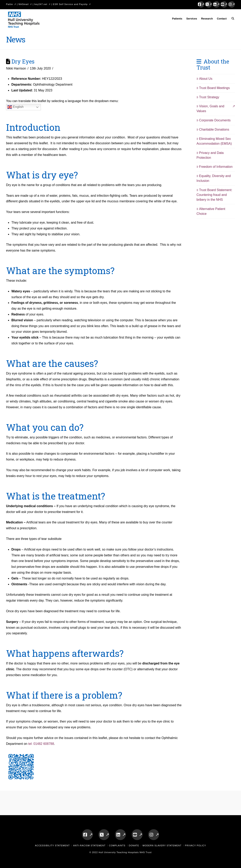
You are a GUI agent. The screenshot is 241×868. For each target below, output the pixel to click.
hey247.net (41, 4)
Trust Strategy (208, 97)
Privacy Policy (196, 845)
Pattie (9, 4)
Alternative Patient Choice (211, 211)
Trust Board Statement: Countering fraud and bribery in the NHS (214, 195)
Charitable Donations (213, 129)
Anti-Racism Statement (89, 845)
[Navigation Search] (232, 19)
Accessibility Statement (52, 845)
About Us (204, 79)
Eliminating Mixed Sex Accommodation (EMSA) (214, 141)
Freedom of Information (215, 167)
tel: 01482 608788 (41, 744)
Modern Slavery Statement (162, 845)
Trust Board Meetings (213, 88)
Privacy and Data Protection (210, 155)
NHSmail (24, 4)
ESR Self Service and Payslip (70, 4)
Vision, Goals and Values (210, 109)
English (15, 107)
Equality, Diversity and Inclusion (214, 178)
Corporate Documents (214, 120)
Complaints (117, 845)
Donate (134, 845)
